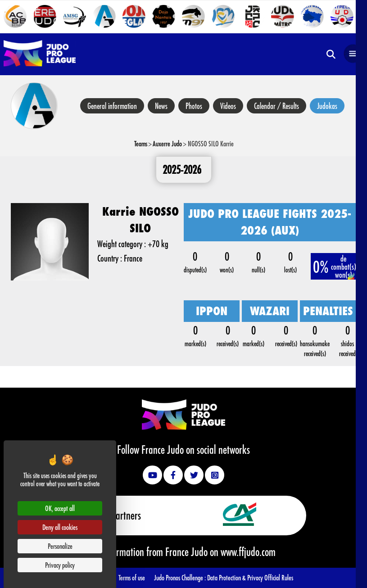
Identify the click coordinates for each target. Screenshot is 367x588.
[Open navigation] (353, 54)
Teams (141, 143)
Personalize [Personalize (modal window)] (60, 546)
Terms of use (132, 577)
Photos (194, 106)
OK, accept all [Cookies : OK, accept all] (60, 508)
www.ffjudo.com (248, 552)
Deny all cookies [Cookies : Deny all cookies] (60, 527)
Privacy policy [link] (60, 565)
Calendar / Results (276, 106)
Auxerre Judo (167, 143)
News (161, 106)
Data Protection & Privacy (236, 577)
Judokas (327, 106)
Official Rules (279, 577)
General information (112, 106)
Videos (228, 106)
